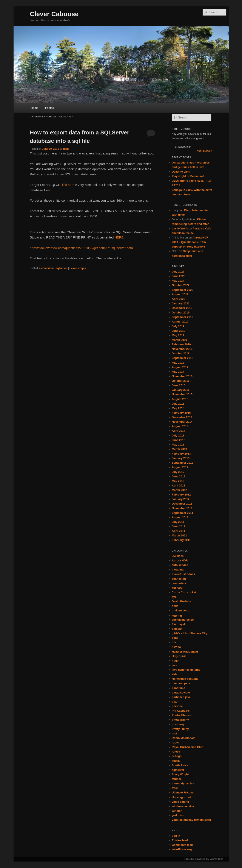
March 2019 (180, 340)
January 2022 (181, 303)
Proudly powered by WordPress (204, 859)
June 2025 (179, 276)
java (175, 665)
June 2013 (179, 440)
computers (48, 268)
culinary (177, 588)
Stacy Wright (180, 774)
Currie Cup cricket (184, 592)
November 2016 (182, 376)
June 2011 (179, 526)
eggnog (177, 615)
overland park (181, 683)
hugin (176, 661)
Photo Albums (181, 715)
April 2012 (179, 485)
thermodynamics (183, 783)
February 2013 (181, 454)
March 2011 (180, 535)
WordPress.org (182, 849)
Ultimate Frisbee (183, 792)
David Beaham (182, 601)
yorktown (178, 815)
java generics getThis (186, 670)
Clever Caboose (54, 14)
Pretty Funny (180, 729)
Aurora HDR (180, 560)
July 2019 (178, 326)
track (175, 788)
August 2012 (180, 467)
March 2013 (180, 449)
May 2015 (178, 408)
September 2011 (183, 513)
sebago (177, 756)
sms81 (176, 761)
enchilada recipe (183, 620)
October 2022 (181, 285)
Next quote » (204, 151)
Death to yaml (181, 172)
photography (180, 720)
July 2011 (178, 522)
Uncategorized (182, 797)
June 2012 (179, 476)
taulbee (177, 779)
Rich (66, 149)
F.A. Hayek (179, 624)
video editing (180, 802)
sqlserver (62, 268)
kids (175, 674)
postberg (178, 724)
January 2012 (181, 499)
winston (177, 811)
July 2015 (178, 404)
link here (68, 185)
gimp (175, 638)
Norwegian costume (185, 679)
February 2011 (181, 540)
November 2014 (182, 422)
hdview (177, 647)
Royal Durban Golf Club (188, 747)
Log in (176, 836)
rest (174, 733)
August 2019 (180, 322)
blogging (178, 570)
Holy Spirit (179, 656)
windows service (183, 806)
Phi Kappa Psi (181, 711)
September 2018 (183, 358)
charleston (179, 579)
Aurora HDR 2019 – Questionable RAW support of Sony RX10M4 (190, 242)
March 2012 (180, 490)
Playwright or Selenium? (188, 176)
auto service (180, 565)
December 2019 (182, 308)
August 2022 (180, 294)
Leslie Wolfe (180, 228)
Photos (49, 108)
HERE (119, 237)
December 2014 (182, 417)
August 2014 (180, 426)
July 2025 (178, 272)
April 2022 (179, 299)
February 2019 (181, 344)
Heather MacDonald (185, 652)
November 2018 (182, 349)
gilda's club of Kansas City (190, 633)
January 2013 (181, 458)
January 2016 (181, 390)
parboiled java (181, 697)
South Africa (180, 765)
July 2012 (178, 472)
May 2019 (178, 335)
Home (35, 108)
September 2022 (183, 290)
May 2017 (178, 372)
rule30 (176, 752)
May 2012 (178, 481)
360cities (178, 556)
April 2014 (179, 431)
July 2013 (178, 436)
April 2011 (179, 531)
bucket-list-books (183, 574)
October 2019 (181, 312)
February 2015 (181, 413)
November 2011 (182, 508)
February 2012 (181, 495)
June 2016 (179, 385)
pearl (175, 702)
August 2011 (180, 517)
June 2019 (179, 331)
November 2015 (182, 394)
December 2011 (182, 504)
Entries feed (180, 840)
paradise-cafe (181, 693)
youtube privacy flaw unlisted (191, 820)
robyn (176, 743)
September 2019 (183, 317)
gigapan (177, 629)
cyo (174, 597)
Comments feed (182, 845)
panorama (179, 688)
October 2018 (181, 353)
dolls (175, 606)
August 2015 (180, 399)
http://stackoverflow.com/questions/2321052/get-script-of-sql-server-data (81, 248)
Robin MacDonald (184, 738)
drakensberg (180, 610)
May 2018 (178, 363)
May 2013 (178, 445)
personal (178, 706)
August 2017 (180, 367)
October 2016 (181, 381)
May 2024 (178, 281)
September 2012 (183, 463)
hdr (174, 642)
